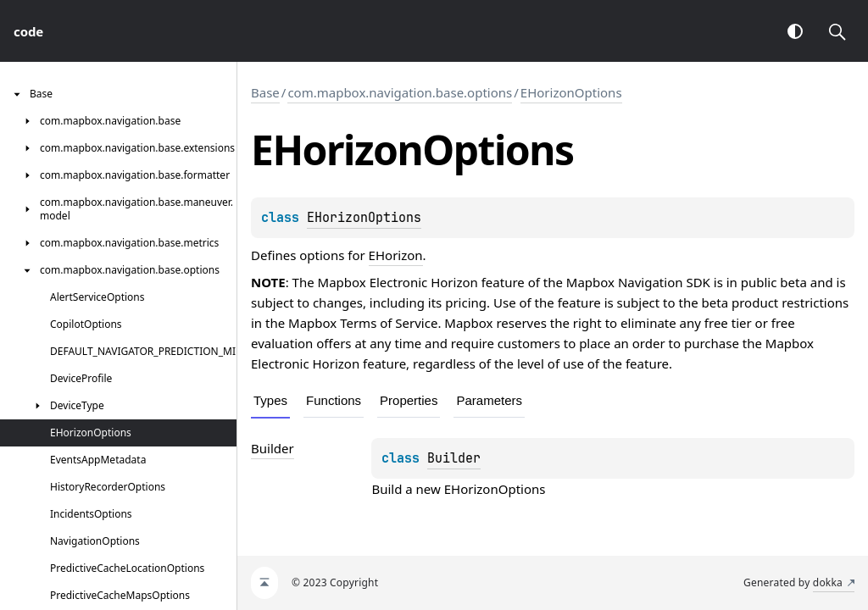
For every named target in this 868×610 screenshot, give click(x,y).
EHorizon (396, 255)
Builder (454, 458)
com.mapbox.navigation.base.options (400, 92)
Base (265, 92)
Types (270, 400)
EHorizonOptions (571, 92)
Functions (334, 400)
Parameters (489, 400)
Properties (409, 400)
